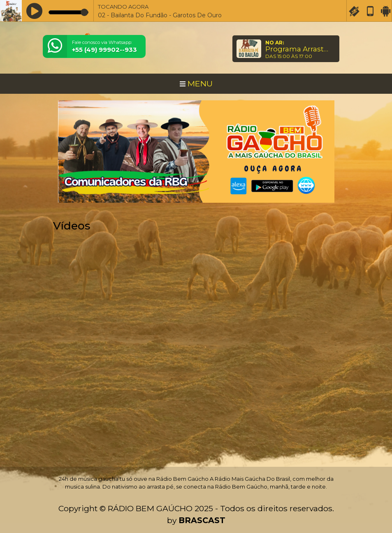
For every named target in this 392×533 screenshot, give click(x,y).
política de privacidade (150, 512)
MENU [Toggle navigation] (196, 83)
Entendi (360, 500)
